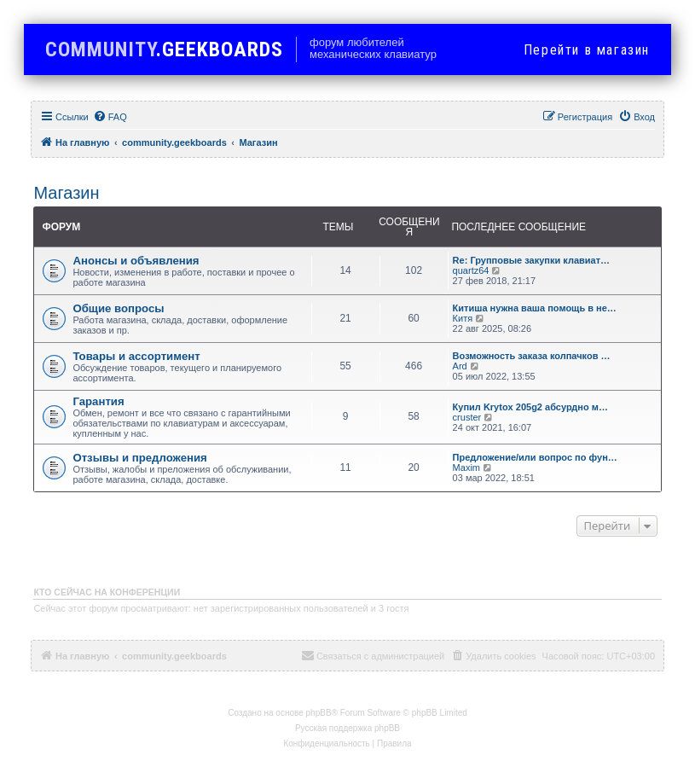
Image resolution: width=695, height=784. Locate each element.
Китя (463, 318)
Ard (460, 366)
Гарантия (98, 401)
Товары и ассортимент (136, 356)
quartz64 (471, 270)
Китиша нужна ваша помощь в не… (535, 308)
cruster (467, 417)
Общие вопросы (118, 308)
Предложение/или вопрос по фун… (535, 457)
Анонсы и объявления (136, 261)
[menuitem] (110, 117)
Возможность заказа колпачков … (532, 356)
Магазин (66, 193)
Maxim (466, 467)
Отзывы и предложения (139, 458)
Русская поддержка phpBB (347, 728)
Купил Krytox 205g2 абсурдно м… (530, 407)
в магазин (587, 50)
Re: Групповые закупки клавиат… (531, 260)
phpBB (319, 713)
